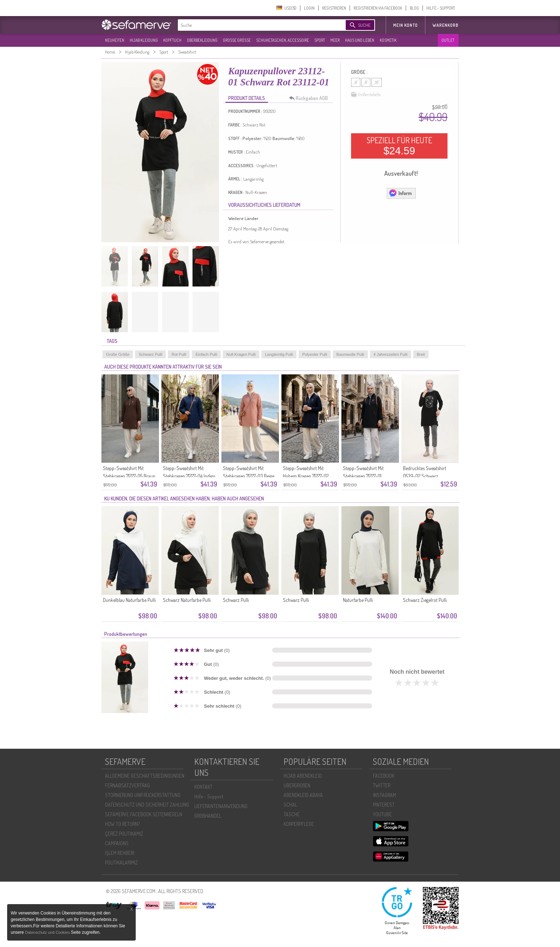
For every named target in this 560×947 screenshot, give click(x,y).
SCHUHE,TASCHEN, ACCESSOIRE (282, 40)
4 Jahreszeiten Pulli (391, 354)
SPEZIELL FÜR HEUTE (399, 146)
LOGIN (309, 8)
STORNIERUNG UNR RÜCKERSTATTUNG (143, 795)
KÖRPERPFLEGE (299, 824)
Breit (421, 354)
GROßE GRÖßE (237, 40)
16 (377, 82)
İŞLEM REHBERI (120, 853)
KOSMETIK (388, 40)
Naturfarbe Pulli (358, 600)
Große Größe (118, 354)
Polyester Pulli (315, 354)
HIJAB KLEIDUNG (144, 40)
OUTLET (448, 40)
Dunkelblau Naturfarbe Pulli (129, 600)
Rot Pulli (179, 354)
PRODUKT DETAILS (247, 98)
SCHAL (290, 805)
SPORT (320, 40)
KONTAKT (203, 787)
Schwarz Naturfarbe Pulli (187, 600)
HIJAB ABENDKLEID (303, 776)
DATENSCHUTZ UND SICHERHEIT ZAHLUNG (147, 805)
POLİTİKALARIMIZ (121, 863)
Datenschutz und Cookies (48, 932)
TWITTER (382, 785)
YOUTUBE (382, 814)
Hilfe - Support (209, 796)
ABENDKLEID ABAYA (303, 795)
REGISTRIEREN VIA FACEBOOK (378, 8)
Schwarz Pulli (150, 354)
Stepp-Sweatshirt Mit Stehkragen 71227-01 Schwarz (363, 476)
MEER (335, 40)
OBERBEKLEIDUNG (202, 40)
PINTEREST (384, 805)
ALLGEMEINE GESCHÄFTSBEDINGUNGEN (145, 776)
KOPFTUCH (172, 40)
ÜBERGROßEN (297, 785)
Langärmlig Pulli (279, 354)
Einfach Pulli (206, 354)
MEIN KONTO (406, 25)
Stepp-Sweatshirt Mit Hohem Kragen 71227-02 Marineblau (306, 476)
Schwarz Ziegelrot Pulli (425, 600)
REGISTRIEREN (334, 8)
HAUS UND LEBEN (360, 40)
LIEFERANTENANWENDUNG (221, 806)
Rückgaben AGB (310, 98)
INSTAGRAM (384, 795)
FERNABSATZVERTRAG (127, 785)
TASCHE (292, 814)
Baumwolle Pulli (350, 354)
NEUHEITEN (115, 40)
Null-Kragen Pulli (241, 354)
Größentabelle (366, 95)
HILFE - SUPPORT (441, 8)
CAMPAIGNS (117, 843)
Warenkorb (446, 25)
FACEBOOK (384, 776)
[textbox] (256, 25)
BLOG (414, 8)
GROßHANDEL (208, 816)
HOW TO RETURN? (122, 824)
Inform (400, 193)
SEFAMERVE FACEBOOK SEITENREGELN (144, 814)
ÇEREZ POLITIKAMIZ (124, 834)
